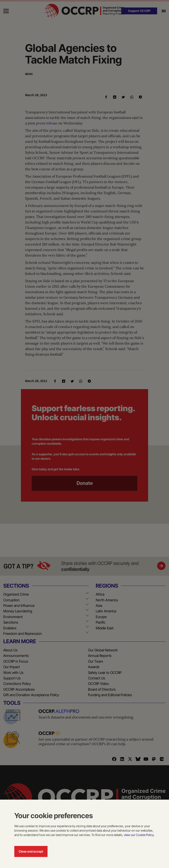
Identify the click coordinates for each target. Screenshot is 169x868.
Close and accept (31, 851)
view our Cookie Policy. (139, 835)
